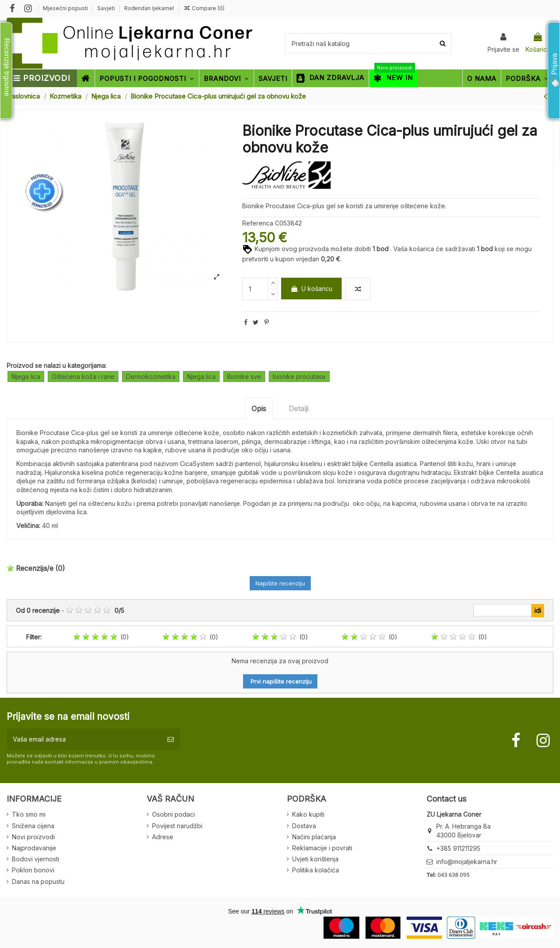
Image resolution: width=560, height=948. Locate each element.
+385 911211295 (458, 848)
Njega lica (26, 377)
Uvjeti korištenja (315, 859)
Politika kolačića (316, 870)
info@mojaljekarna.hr (467, 862)
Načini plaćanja (314, 837)
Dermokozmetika (151, 377)
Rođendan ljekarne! (149, 8)
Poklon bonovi (33, 870)
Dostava (304, 826)
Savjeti (107, 8)
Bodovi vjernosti (36, 859)
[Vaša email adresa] (84, 739)
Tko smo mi (29, 814)
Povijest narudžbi (177, 826)
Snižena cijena (33, 826)
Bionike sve (244, 377)
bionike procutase (299, 377)
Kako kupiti (308, 814)
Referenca (258, 223)
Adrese (163, 837)
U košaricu (311, 289)
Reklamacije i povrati (322, 848)
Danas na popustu (38, 881)
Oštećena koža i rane (83, 377)
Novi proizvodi (33, 837)
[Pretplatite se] (171, 739)
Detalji (299, 409)
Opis (259, 409)
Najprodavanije (34, 848)
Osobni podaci (173, 814)
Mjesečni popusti (66, 8)
